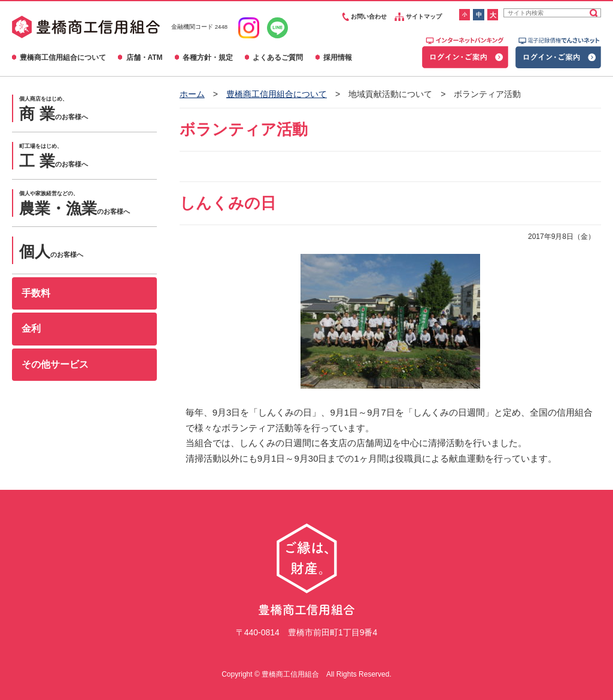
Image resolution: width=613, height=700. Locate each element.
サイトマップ (418, 16)
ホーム (192, 94)
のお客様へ (88, 109)
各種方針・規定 (208, 57)
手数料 (36, 293)
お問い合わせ (363, 16)
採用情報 (338, 57)
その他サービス (55, 364)
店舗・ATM (145, 57)
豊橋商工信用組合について (63, 57)
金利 (31, 328)
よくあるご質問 (278, 57)
